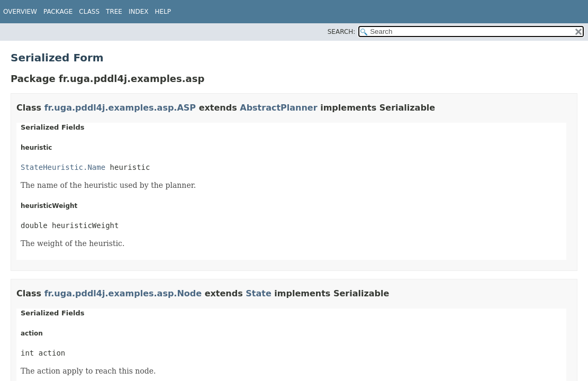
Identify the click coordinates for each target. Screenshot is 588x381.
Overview (20, 12)
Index (139, 12)
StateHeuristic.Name (63, 167)
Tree (114, 12)
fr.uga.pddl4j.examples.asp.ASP (120, 108)
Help (163, 12)
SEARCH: (342, 32)
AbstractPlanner (278, 108)
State (258, 293)
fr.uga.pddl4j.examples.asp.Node (123, 293)
